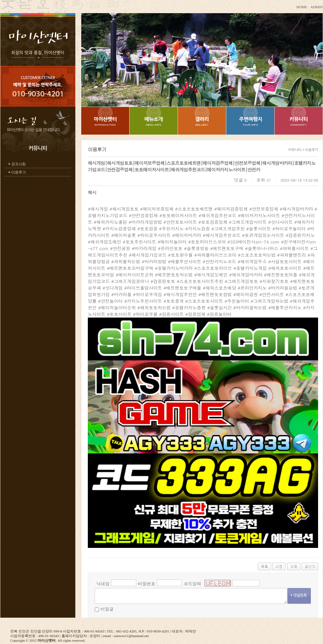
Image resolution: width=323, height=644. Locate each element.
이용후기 (18, 172)
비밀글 (107, 609)
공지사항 (18, 164)
